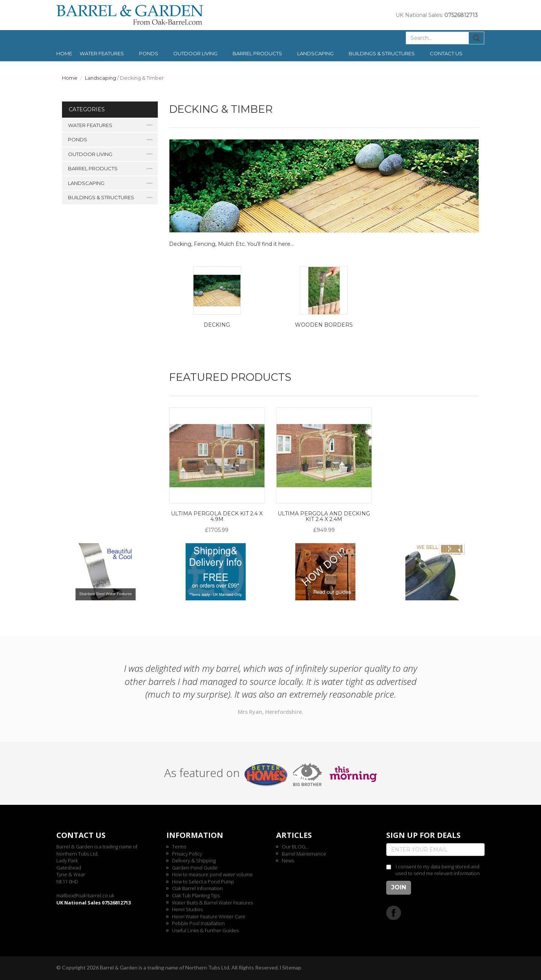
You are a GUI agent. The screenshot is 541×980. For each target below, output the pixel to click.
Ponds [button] (149, 53)
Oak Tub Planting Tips (196, 895)
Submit (477, 38)
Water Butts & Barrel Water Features (212, 903)
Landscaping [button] (315, 53)
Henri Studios (187, 909)
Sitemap (292, 967)
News (288, 860)
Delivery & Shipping (194, 860)
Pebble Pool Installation (198, 923)
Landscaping (100, 78)
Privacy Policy (187, 854)
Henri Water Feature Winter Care (209, 916)
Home (64, 53)
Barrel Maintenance (304, 854)
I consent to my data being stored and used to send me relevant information (438, 870)
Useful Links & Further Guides (205, 930)
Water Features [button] (102, 53)
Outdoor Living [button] (195, 53)
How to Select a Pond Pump (203, 882)
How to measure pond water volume (212, 874)
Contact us (446, 53)
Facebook (394, 913)
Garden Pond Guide (195, 868)
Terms (179, 847)
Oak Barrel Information (197, 888)
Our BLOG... (295, 847)
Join (399, 887)
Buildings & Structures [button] (382, 53)
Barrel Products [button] (257, 53)
